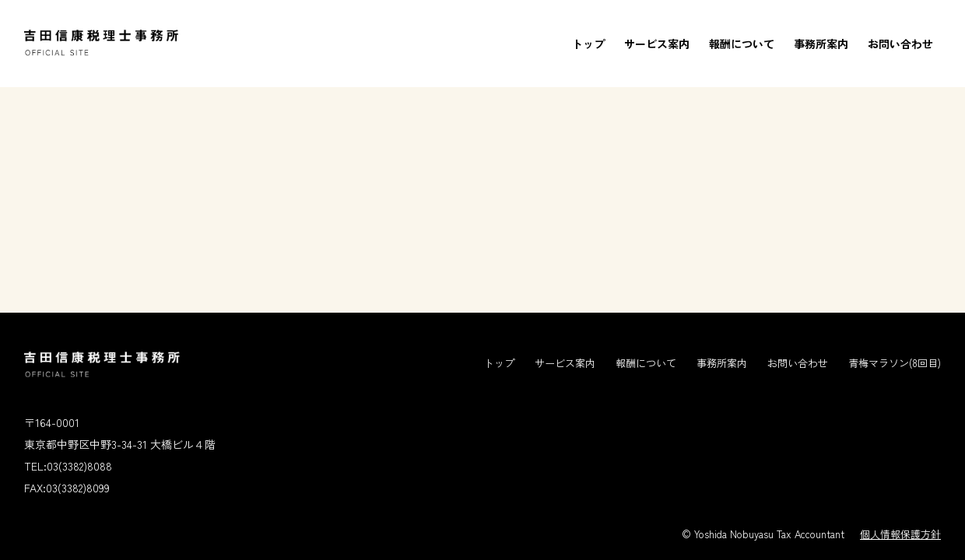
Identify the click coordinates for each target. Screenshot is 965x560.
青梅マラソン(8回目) (895, 363)
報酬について (742, 44)
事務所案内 (821, 44)
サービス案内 (657, 44)
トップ (588, 44)
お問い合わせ (900, 44)
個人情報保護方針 (900, 534)
